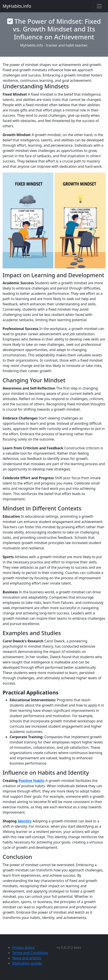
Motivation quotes (27, 963)
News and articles (27, 958)
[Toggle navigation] (99, 6)
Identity (24, 821)
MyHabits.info (17, 6)
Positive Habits (32, 781)
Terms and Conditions (30, 953)
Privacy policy (23, 947)
